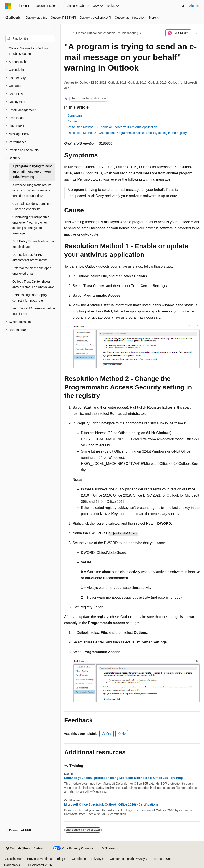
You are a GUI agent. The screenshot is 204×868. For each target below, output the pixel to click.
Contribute (79, 859)
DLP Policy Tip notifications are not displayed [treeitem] (34, 244)
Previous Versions (39, 859)
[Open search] (183, 6)
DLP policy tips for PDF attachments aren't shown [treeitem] (30, 257)
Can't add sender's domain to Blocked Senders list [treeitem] (32, 206)
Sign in (194, 6)
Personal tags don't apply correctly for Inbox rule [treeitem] (30, 298)
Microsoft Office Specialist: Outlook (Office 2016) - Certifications (111, 804)
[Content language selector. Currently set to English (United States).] (25, 848)
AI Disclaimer (13, 859)
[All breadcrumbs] (68, 33)
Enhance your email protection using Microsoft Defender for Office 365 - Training (124, 778)
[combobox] (30, 39)
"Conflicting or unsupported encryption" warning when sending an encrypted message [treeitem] (31, 225)
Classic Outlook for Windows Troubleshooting (107, 33)
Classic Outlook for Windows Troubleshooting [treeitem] (28, 51)
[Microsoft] (8, 6)
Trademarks (12, 865)
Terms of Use (162, 859)
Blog (60, 859)
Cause (72, 121)
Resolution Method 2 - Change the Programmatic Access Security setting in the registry (127, 133)
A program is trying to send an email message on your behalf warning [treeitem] (32, 171)
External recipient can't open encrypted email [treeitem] (32, 271)
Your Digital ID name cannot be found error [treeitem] (34, 311)
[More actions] (197, 33)
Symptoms (75, 115)
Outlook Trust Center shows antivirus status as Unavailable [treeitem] (33, 284)
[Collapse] (54, 29)
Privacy (96, 859)
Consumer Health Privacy (127, 859)
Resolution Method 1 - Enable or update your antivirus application (112, 127)
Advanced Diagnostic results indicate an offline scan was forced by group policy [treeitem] (32, 190)
